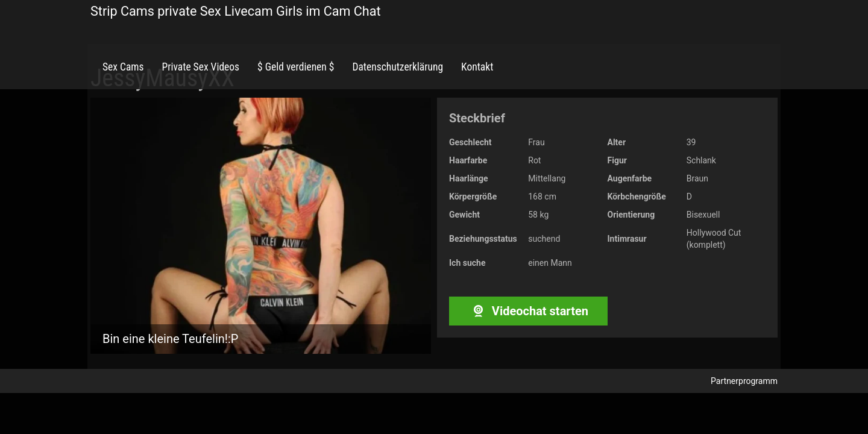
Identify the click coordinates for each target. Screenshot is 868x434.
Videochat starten (528, 311)
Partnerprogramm (744, 381)
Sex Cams (123, 67)
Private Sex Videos (200, 67)
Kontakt (477, 67)
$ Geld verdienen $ (296, 67)
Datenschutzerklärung (398, 67)
